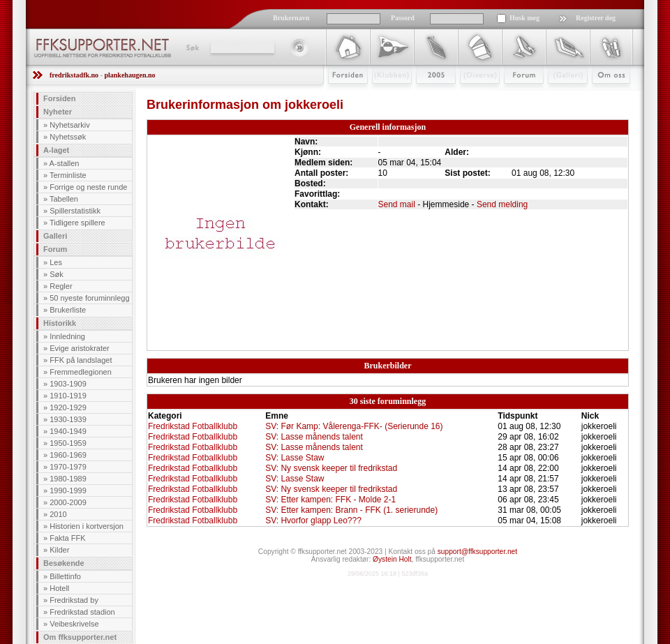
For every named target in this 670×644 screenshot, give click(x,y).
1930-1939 (68, 419)
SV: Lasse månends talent (314, 437)
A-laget (56, 150)
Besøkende (64, 563)
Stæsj (469, 96)
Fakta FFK (67, 538)
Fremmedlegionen (81, 372)
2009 (423, 96)
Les (56, 262)
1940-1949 (68, 431)
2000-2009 (68, 502)
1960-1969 (68, 455)
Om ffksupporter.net (80, 637)
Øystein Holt (392, 559)
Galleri (558, 96)
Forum (514, 96)
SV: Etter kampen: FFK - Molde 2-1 (330, 500)
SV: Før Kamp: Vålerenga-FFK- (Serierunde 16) (354, 426)
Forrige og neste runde (88, 187)
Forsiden (342, 96)
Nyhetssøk (68, 137)
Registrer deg (596, 18)
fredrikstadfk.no (74, 75)
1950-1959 (68, 443)
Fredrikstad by (74, 600)
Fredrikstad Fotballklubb (193, 426)
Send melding (502, 204)
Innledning (67, 336)
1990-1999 (68, 491)
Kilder (59, 550)
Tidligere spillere (77, 223)
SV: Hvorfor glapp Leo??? (313, 521)
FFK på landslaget (81, 360)
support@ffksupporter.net (477, 552)
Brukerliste (68, 310)
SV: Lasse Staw (295, 458)
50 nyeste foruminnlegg (89, 298)
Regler (61, 286)
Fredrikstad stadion (82, 612)
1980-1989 (68, 479)
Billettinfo (65, 576)
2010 (58, 514)
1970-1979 (68, 467)
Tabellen (64, 199)
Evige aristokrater (80, 348)
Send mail (397, 204)
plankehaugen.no (129, 75)
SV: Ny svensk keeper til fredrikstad (331, 468)
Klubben (385, 96)
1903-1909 (68, 384)
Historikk (60, 323)
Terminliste (68, 175)
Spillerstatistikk (75, 211)
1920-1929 (68, 407)
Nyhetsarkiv (69, 125)
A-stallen (65, 163)
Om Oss (605, 96)
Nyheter (58, 112)
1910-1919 (68, 396)
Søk (192, 47)
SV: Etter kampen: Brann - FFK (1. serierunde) (351, 510)
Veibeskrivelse (74, 624)
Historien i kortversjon (87, 526)
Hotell (59, 588)
